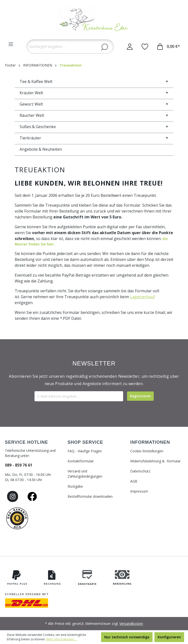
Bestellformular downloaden (90, 496)
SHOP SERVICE (85, 442)
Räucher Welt (94, 115)
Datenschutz (140, 471)
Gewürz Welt (94, 104)
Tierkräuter (94, 138)
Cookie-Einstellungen (147, 451)
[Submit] (140, 396)
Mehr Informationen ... (62, 639)
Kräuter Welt (94, 93)
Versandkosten (131, 624)
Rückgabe (75, 486)
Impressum (139, 491)
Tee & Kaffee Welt (94, 81)
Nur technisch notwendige (127, 637)
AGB (134, 481)
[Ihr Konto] (130, 46)
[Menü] (11, 44)
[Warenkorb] (169, 46)
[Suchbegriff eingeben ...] (70, 47)
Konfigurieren (169, 637)
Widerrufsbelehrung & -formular (155, 461)
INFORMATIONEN (150, 442)
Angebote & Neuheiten (41, 149)
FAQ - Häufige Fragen (85, 451)
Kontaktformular (81, 461)
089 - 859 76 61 (19, 465)
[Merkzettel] (145, 46)
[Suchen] (104, 47)
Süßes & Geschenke (94, 127)
